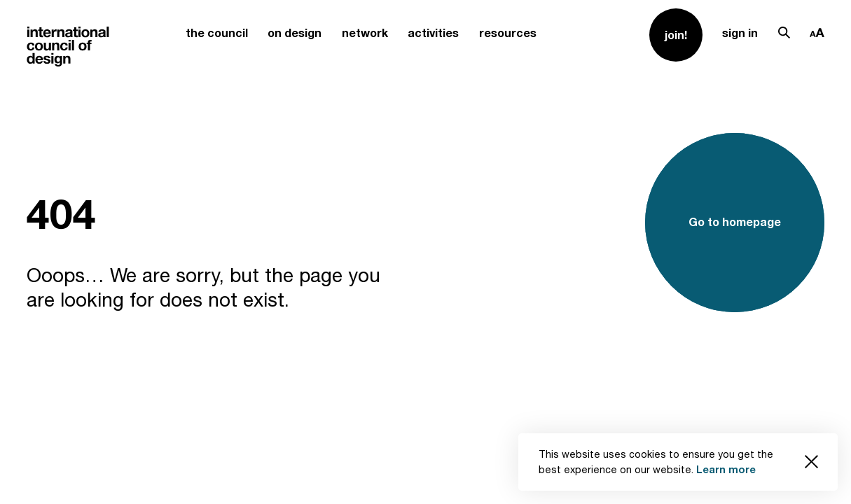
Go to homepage (735, 222)
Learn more (726, 469)
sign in (740, 33)
